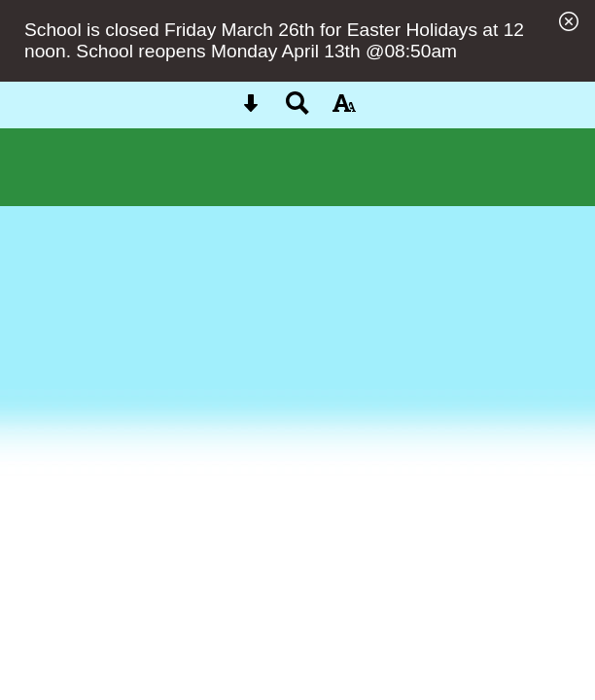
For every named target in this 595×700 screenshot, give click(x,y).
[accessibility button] (344, 109)
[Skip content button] (251, 109)
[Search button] (297, 109)
